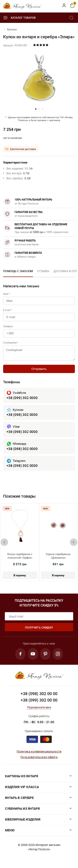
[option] (18, 272)
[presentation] (4, 542)
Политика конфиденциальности (39, 751)
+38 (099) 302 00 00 (39, 700)
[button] (36, 109)
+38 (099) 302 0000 (22, 398)
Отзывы (43, 271)
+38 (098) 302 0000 (22, 415)
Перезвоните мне (39, 707)
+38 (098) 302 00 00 (39, 694)
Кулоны (12, 29)
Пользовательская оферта (39, 757)
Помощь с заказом (18, 271)
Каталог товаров (19, 18)
